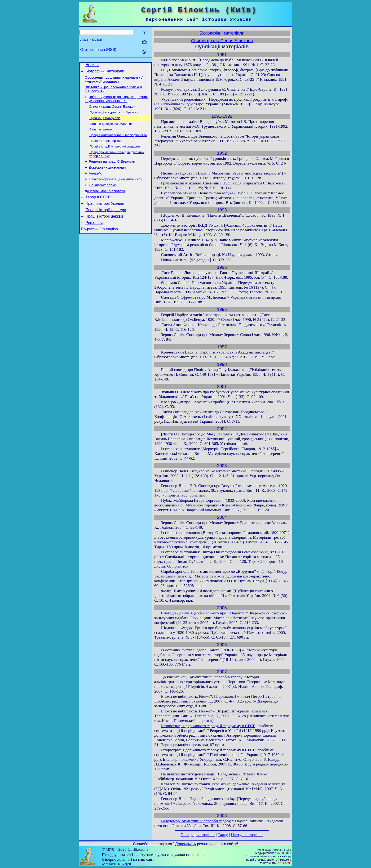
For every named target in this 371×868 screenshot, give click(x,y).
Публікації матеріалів (105, 123)
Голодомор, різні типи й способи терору (196, 821)
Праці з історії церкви (105, 148)
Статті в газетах (101, 136)
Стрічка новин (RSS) (98, 50)
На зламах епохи (103, 197)
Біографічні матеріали (105, 73)
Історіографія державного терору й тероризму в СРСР (208, 726)
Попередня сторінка (198, 835)
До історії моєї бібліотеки (105, 203)
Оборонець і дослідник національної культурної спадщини (114, 82)
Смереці (126, 864)
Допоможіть (186, 844)
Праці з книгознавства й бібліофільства (118, 142)
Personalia (94, 239)
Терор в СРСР (98, 210)
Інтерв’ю (96, 183)
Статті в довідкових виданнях (111, 129)
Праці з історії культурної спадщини (115, 154)
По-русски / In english (99, 246)
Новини (92, 65)
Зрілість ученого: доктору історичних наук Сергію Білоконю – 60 (116, 102)
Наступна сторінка (247, 835)
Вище (223, 835)
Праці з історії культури (106, 224)
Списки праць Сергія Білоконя (113, 111)
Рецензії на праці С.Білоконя (112, 170)
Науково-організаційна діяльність (116, 190)
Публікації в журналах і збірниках (114, 117)
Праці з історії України (105, 217)
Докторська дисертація (107, 177)
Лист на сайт (91, 39)
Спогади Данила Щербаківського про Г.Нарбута (203, 613)
